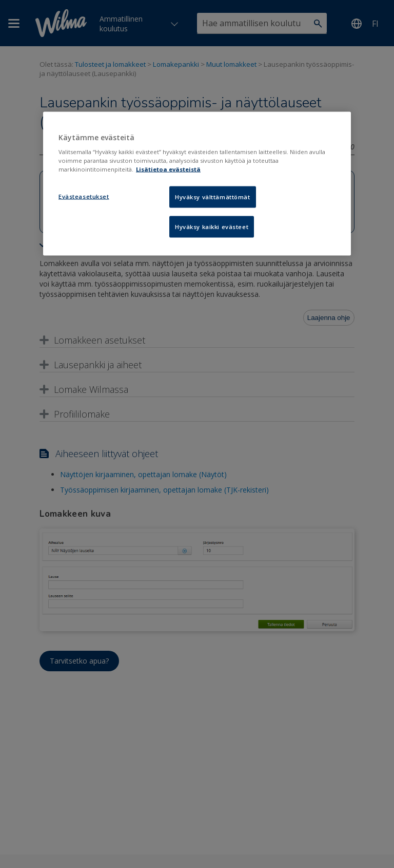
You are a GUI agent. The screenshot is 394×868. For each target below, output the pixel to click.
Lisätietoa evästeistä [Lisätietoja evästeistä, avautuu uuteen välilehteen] (168, 169)
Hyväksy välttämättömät (213, 197)
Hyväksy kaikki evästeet (212, 227)
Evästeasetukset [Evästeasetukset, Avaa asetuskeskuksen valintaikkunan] (84, 196)
